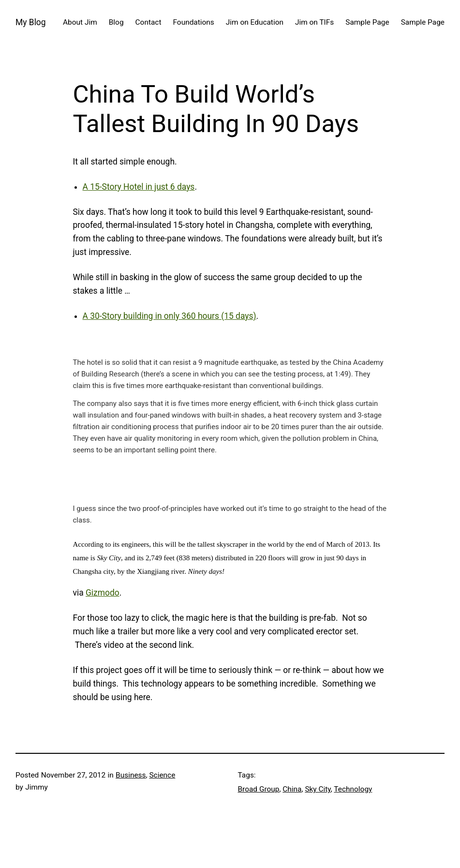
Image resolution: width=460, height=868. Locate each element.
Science (162, 775)
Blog (116, 22)
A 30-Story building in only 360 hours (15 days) (170, 316)
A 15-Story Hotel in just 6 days (139, 187)
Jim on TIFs (314, 22)
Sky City (318, 789)
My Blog (31, 22)
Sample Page (367, 22)
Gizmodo (103, 593)
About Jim (80, 22)
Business (131, 775)
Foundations (193, 22)
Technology (353, 789)
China (292, 789)
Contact (148, 22)
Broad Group (259, 789)
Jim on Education (255, 22)
